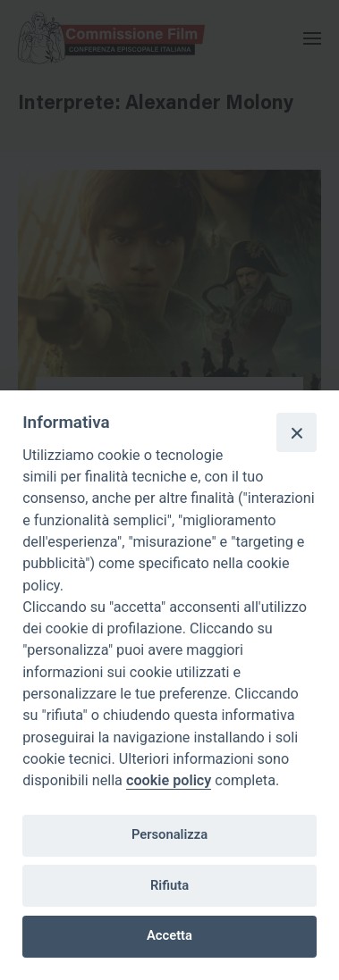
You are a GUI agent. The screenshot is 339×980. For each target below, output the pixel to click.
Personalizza (169, 834)
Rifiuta (169, 885)
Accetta (169, 935)
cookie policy (169, 780)
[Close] (296, 432)
